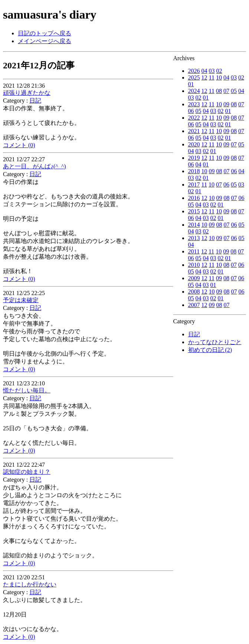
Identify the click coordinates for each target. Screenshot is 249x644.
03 (212, 71)
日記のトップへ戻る (45, 33)
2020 (194, 144)
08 (219, 91)
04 (204, 71)
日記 (194, 334)
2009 (194, 278)
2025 (194, 77)
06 (191, 111)
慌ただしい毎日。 (27, 390)
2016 (194, 198)
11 (212, 77)
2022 (194, 118)
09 (226, 104)
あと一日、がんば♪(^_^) (35, 166)
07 (226, 91)
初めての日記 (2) (210, 350)
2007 (194, 305)
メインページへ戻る (45, 41)
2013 (194, 238)
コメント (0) (19, 145)
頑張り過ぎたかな (27, 93)
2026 (194, 71)
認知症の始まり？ (27, 472)
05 (234, 91)
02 (219, 71)
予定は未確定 (21, 300)
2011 (194, 251)
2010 (194, 265)
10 (219, 77)
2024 (194, 91)
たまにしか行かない (30, 584)
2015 (194, 211)
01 (191, 84)
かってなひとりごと (215, 342)
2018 (194, 171)
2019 (194, 158)
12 (204, 77)
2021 (194, 131)
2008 (194, 292)
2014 (194, 225)
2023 (194, 104)
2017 (194, 185)
